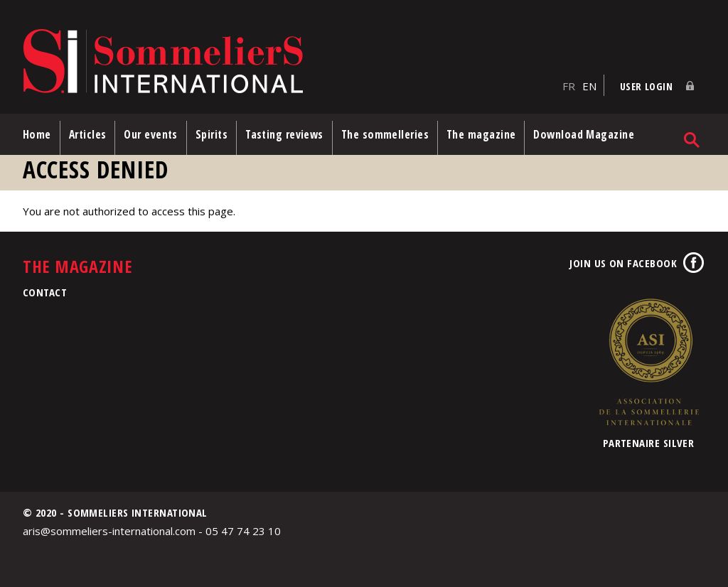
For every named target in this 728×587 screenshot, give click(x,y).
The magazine (481, 134)
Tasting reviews (284, 134)
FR (569, 86)
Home (37, 134)
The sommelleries (385, 134)
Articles (88, 134)
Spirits (212, 134)
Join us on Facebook (623, 263)
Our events (151, 134)
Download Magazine (584, 134)
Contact (45, 292)
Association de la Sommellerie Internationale (648, 362)
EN (589, 86)
